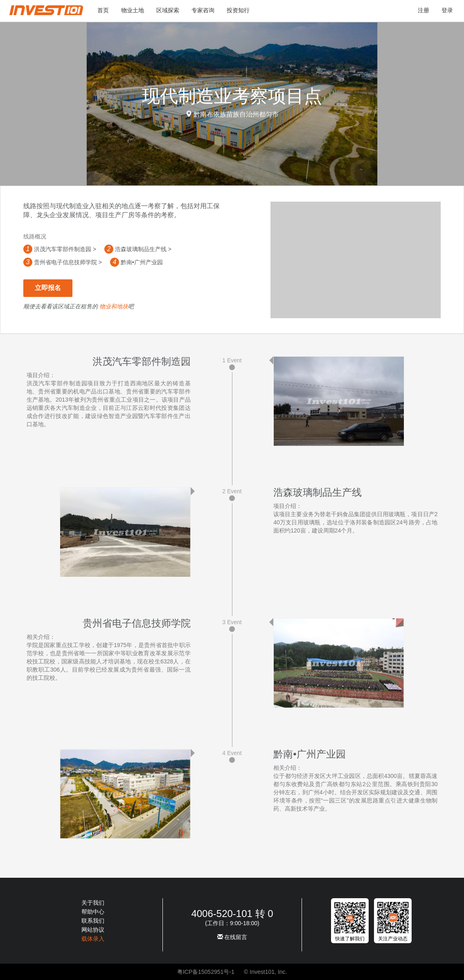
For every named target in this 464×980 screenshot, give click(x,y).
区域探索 (168, 10)
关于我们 (93, 903)
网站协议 (93, 930)
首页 (103, 10)
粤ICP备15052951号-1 (206, 972)
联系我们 (93, 921)
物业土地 (133, 10)
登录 (447, 10)
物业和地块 (114, 306)
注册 (423, 10)
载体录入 (93, 939)
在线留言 (232, 937)
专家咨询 (203, 10)
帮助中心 (93, 912)
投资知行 (238, 10)
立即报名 (48, 288)
